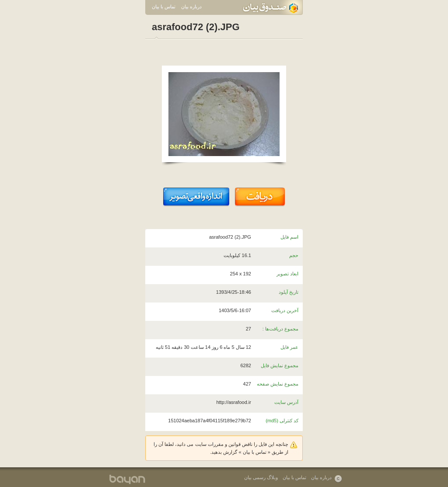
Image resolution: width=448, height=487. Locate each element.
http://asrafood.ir (234, 402)
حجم (294, 255)
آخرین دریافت (285, 310)
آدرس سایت (286, 402)
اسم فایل (289, 237)
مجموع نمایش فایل (280, 365)
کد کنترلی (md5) (282, 421)
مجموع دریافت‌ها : (280, 329)
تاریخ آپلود (289, 292)
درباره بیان (191, 7)
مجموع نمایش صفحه (278, 384)
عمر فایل (289, 347)
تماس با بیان (164, 7)
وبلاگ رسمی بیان (261, 477)
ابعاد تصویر (287, 274)
